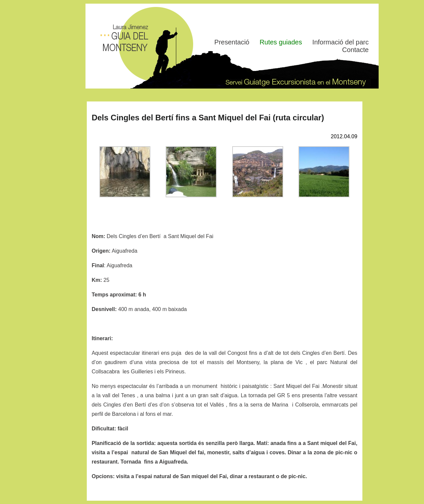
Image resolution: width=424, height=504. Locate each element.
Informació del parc (341, 42)
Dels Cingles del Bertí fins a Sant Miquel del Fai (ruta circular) (208, 118)
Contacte (355, 50)
